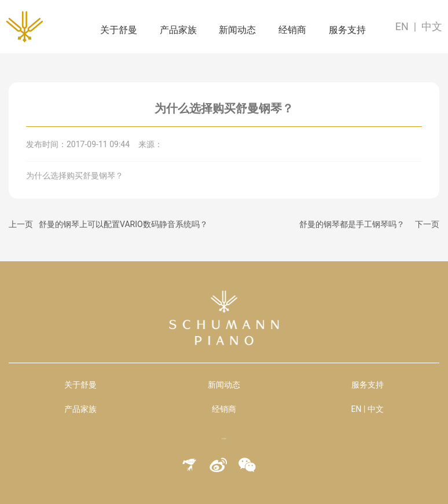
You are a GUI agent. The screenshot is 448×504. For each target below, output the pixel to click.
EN (402, 26)
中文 (432, 26)
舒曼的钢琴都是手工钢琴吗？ (352, 224)
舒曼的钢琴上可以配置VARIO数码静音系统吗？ (123, 224)
